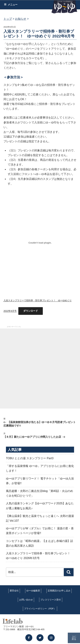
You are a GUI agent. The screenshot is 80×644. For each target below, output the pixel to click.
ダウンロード (31, 311)
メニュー (11, 5)
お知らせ (21, 19)
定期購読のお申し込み (59, 591)
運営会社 (14, 591)
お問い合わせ (26, 600)
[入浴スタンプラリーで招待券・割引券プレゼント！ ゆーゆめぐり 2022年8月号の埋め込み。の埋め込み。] (40, 243)
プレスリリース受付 (51, 600)
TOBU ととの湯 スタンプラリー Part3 (30, 458)
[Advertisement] (40, 368)
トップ (8, 19)
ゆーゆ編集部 (33, 591)
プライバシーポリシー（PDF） (40, 609)
